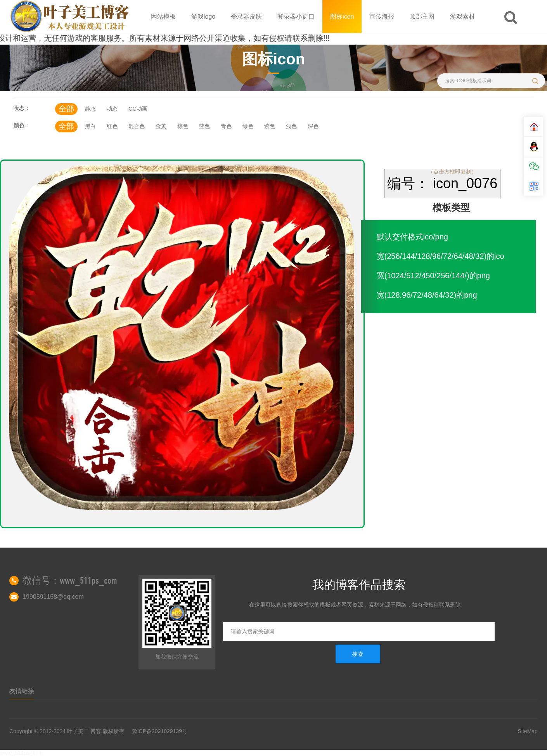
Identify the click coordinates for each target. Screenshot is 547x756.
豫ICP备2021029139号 (160, 731)
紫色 (270, 126)
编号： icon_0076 (442, 183)
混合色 (137, 126)
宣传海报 (382, 16)
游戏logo (203, 16)
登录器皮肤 (246, 16)
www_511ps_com (22, 753)
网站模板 (163, 16)
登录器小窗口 (296, 16)
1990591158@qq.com (53, 597)
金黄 (161, 126)
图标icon (342, 16)
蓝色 (204, 126)
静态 (90, 109)
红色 (112, 126)
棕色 (183, 126)
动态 (112, 109)
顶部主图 (422, 16)
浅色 (291, 126)
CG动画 (138, 109)
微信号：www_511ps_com (70, 581)
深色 (313, 126)
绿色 (248, 126)
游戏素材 (462, 16)
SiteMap (528, 731)
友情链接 (22, 691)
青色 (226, 126)
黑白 (90, 126)
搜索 (358, 654)
